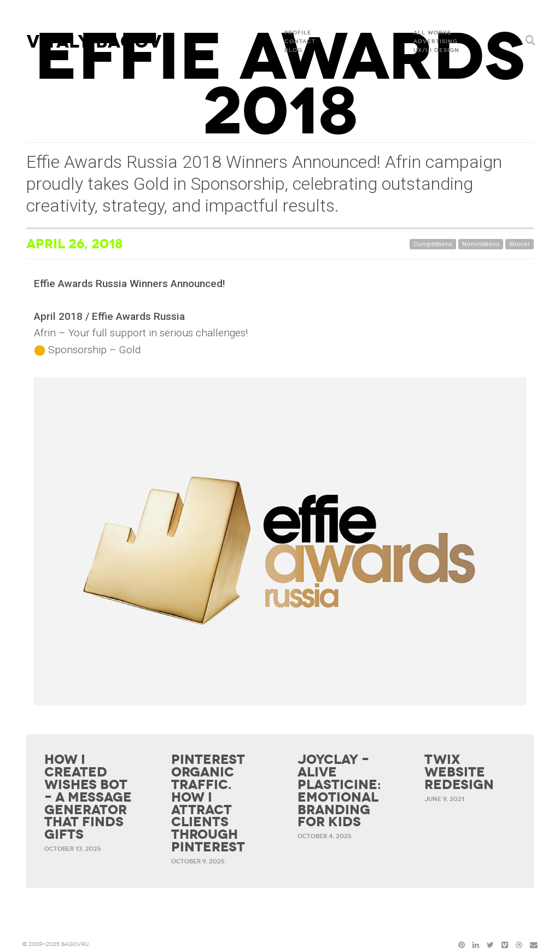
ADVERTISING (436, 42)
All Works (432, 33)
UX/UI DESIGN (436, 50)
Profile (298, 33)
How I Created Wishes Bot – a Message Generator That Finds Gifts (88, 797)
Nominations (481, 244)
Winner (520, 244)
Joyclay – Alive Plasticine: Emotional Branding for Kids (339, 791)
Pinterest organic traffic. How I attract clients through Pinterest (208, 803)
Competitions (433, 244)
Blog (293, 50)
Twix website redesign (459, 772)
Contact (300, 42)
